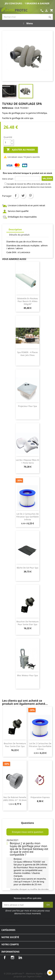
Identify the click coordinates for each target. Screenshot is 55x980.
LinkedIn (20, 957)
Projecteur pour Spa (27, 406)
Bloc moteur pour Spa (27, 675)
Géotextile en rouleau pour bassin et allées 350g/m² (27, 301)
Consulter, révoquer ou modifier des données (29, 889)
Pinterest (30, 196)
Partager (16, 196)
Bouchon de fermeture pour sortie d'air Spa (27, 623)
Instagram (13, 957)
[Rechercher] (27, 17)
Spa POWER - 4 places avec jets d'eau (27, 354)
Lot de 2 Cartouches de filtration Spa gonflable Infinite (27, 517)
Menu (27, 23)
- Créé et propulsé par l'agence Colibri (32, 975)
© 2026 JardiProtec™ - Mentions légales (24, 973)
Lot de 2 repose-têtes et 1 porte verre (27, 461)
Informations (10, 952)
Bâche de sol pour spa (27, 568)
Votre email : (8, 179)
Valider (47, 178)
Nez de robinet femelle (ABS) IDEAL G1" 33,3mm (15, 799)
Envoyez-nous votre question (28, 832)
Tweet (23, 196)
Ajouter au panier (21, 150)
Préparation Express (40, 797)
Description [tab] (15, 229)
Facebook (5, 957)
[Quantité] (7, 142)
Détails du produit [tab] (19, 235)
